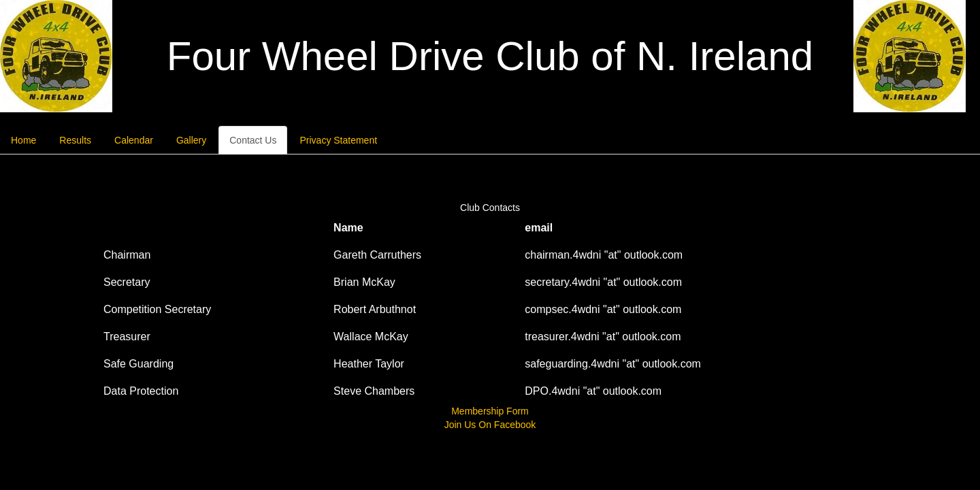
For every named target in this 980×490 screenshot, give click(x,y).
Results (75, 140)
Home (23, 140)
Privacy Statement (338, 140)
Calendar (134, 140)
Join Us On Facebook (490, 425)
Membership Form (490, 411)
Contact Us (253, 140)
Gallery (191, 140)
